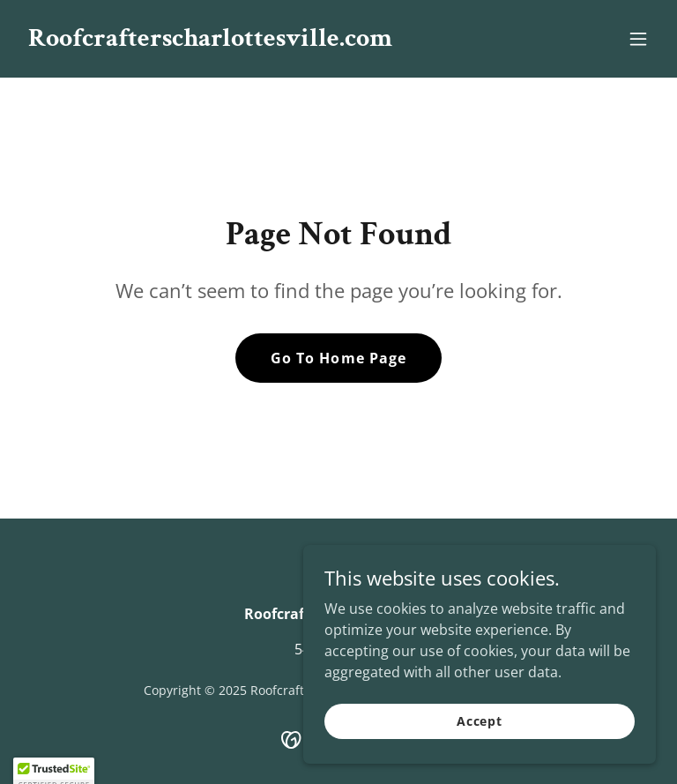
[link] (210, 41)
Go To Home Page (338, 358)
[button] (638, 39)
